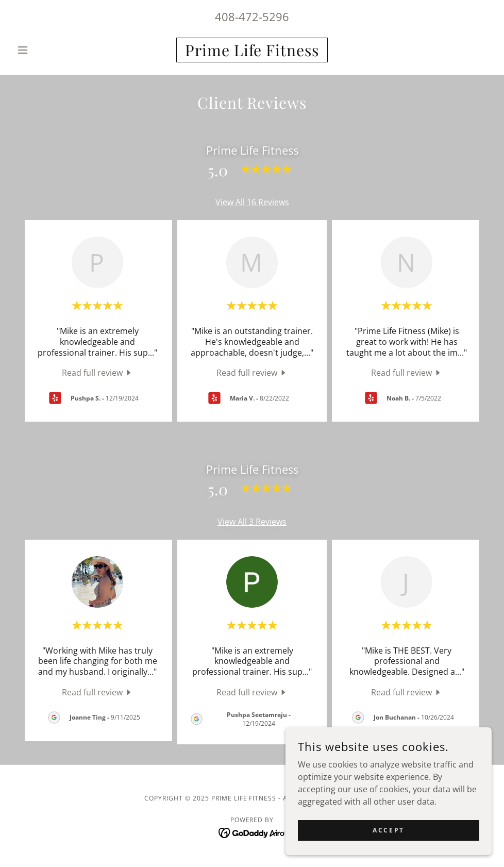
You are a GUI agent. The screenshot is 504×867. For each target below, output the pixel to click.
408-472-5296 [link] (252, 16)
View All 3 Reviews (252, 522)
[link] (252, 53)
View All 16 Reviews (252, 202)
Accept (388, 830)
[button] (48, 50)
